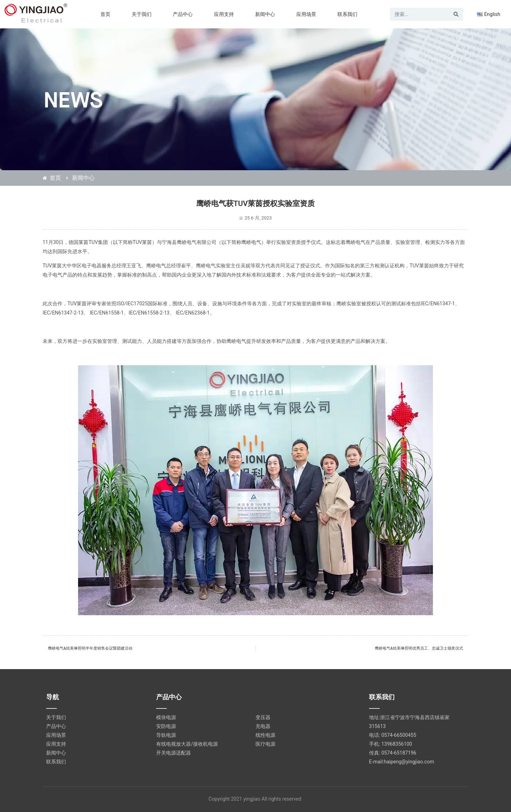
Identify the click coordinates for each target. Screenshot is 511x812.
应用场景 (306, 14)
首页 (105, 14)
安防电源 (166, 726)
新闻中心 (265, 14)
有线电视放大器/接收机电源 (187, 744)
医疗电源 (265, 744)
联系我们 (347, 14)
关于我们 (142, 14)
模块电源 (166, 717)
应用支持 (224, 14)
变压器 (263, 717)
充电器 (263, 726)
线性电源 (265, 735)
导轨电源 (166, 735)
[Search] (456, 14)
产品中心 (183, 14)
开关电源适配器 (174, 753)
